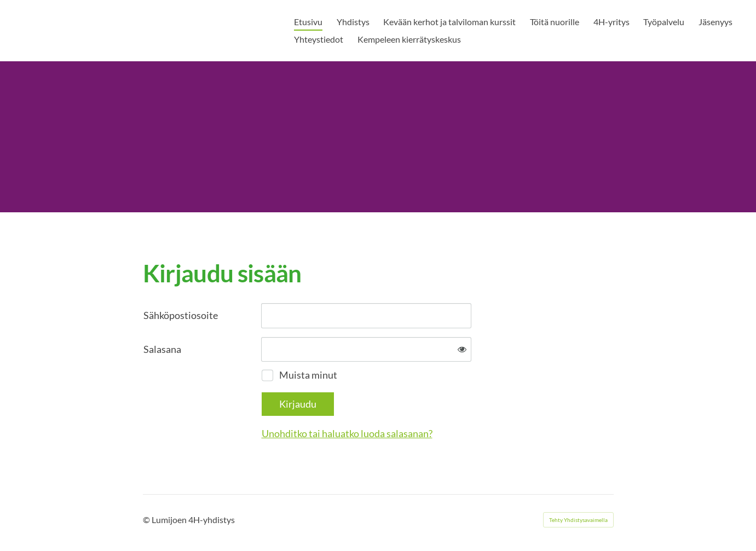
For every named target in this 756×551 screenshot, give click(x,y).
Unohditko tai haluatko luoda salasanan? (347, 433)
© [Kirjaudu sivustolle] (147, 520)
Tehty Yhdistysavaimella (578, 520)
